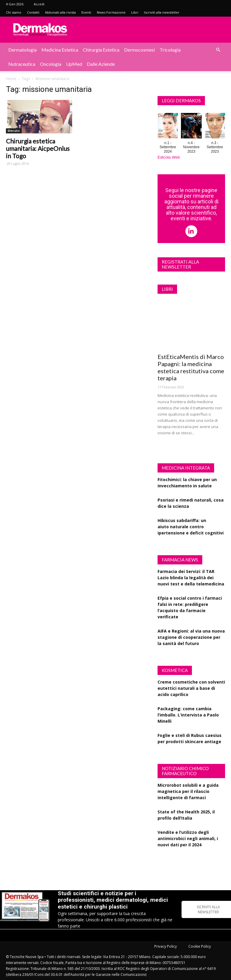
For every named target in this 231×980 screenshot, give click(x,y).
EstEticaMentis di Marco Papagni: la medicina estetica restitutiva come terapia (191, 367)
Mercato (14, 131)
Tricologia (170, 50)
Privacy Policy (166, 946)
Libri (135, 12)
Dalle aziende (101, 64)
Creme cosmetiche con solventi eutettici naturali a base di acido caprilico (191, 688)
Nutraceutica (22, 64)
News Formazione (111, 12)
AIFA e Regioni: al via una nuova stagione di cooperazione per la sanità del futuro (191, 637)
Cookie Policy (200, 946)
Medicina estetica (60, 50)
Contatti (33, 12)
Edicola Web (169, 157)
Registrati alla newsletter (180, 264)
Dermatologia (23, 50)
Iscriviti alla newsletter (162, 12)
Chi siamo (14, 12)
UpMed (74, 64)
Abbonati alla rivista (60, 12)
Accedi (39, 4)
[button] (218, 50)
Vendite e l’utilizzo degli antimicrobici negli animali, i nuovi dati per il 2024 (188, 838)
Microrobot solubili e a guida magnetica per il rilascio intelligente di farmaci (188, 791)
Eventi (86, 12)
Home (11, 79)
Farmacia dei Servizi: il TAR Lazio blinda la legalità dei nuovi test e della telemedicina (191, 578)
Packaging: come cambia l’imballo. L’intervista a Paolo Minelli (188, 715)
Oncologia (51, 64)
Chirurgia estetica (101, 50)
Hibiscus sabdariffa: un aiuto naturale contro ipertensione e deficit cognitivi (191, 527)
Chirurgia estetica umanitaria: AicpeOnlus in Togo (38, 148)
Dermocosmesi (139, 50)
